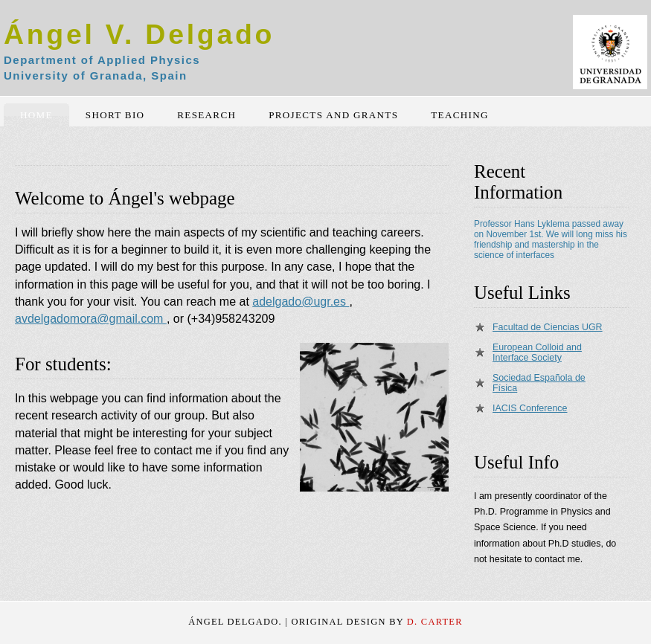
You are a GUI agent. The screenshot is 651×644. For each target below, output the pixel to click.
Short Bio (115, 115)
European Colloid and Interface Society (537, 352)
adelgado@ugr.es (301, 302)
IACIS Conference (530, 408)
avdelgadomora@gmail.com (91, 319)
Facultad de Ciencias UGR (548, 327)
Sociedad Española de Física (539, 383)
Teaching (459, 115)
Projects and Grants (333, 115)
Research (206, 115)
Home (36, 115)
